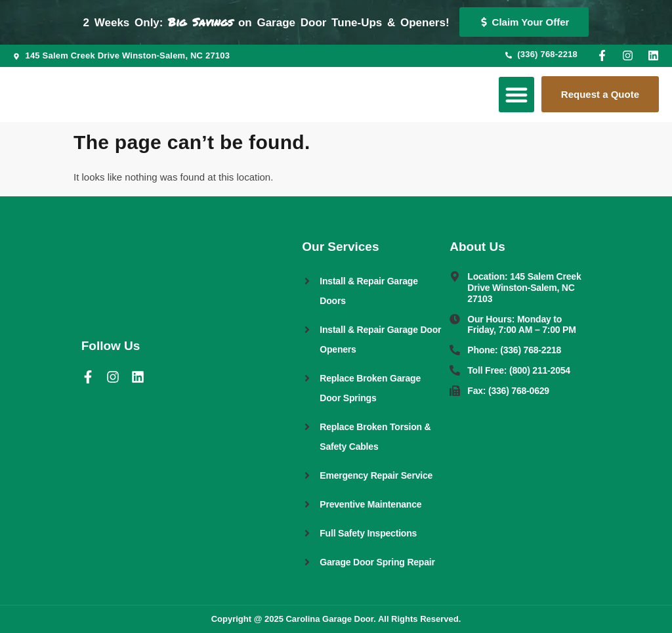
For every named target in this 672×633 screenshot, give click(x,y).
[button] (516, 95)
